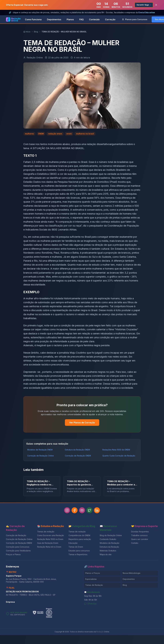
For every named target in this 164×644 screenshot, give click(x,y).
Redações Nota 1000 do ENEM (116, 450)
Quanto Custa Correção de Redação (119, 456)
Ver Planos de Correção (82, 423)
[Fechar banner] (156, 5)
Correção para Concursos (18, 548)
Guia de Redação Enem (48, 544)
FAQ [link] (81, 19)
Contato (135, 544)
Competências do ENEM (79, 536)
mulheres (29, 134)
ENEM (41, 134)
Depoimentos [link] (54, 19)
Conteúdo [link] (94, 19)
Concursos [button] (135, 19)
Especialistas (91, 580)
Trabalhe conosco (139, 536)
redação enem (55, 134)
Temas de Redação (94, 586)
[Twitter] (91, 511)
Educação (73, 544)
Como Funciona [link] (33, 19)
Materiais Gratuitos (108, 551)
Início (27, 32)
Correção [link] (110, 19)
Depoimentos (129, 580)
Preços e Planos (13, 555)
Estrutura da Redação (109, 548)
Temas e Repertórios (78, 555)
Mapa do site (106, 555)
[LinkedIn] (100, 511)
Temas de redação (46, 532)
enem (69, 134)
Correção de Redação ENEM (78, 456)
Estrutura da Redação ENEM (77, 450)
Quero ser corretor (140, 540)
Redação (100, 633)
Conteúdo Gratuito (108, 540)
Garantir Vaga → (143, 5)
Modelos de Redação (110, 544)
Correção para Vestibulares (18, 551)
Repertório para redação (80, 540)
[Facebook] (73, 511)
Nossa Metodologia (131, 574)
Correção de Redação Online (41, 456)
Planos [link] (70, 19)
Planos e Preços (93, 574)
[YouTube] (82, 511)
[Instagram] (64, 511)
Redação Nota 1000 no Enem (50, 540)
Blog (36, 32)
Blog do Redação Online (111, 536)
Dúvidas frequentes (140, 532)
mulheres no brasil (85, 134)
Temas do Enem (76, 548)
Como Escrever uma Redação (51, 536)
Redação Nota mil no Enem (49, 548)
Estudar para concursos (79, 551)
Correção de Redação (16, 536)
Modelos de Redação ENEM (40, 450)
